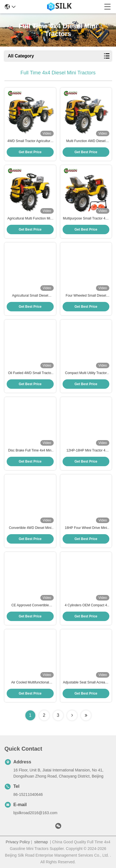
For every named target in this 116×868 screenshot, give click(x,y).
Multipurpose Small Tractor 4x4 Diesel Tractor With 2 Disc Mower (86, 219)
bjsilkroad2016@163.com (35, 813)
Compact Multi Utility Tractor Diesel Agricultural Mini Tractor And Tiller (86, 373)
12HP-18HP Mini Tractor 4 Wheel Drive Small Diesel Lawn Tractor (86, 451)
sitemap (41, 842)
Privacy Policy (18, 842)
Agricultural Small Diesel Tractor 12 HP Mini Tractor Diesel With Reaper (30, 296)
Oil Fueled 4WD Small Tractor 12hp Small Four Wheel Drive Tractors (30, 373)
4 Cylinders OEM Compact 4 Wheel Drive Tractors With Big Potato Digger (86, 605)
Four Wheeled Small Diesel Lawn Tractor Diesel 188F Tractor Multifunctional (86, 296)
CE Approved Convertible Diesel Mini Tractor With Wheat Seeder (30, 605)
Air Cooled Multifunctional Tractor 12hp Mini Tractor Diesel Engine (30, 683)
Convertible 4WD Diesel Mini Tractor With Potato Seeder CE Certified (30, 528)
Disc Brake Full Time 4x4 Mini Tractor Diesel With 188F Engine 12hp (30, 451)
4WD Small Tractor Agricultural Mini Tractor (30, 141)
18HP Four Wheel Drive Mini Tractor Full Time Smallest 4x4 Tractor (86, 528)
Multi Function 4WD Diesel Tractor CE (86, 141)
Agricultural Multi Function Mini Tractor (30, 219)
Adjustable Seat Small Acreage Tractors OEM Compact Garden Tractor (86, 683)
